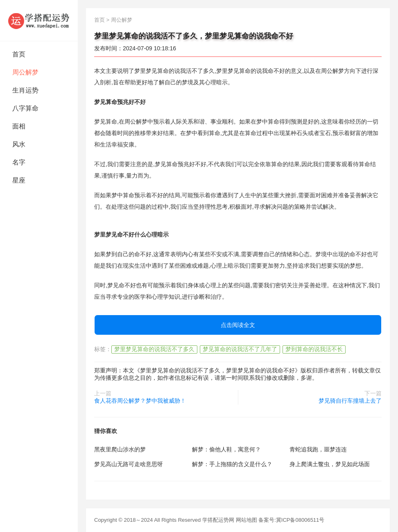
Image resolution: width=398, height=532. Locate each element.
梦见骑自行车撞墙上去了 (350, 401)
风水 (19, 144)
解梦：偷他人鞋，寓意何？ (226, 449)
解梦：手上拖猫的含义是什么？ (232, 464)
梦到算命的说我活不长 (314, 349)
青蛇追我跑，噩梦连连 (318, 449)
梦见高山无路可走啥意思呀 (129, 464)
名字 (19, 162)
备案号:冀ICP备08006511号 (291, 520)
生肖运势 (25, 90)
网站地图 (246, 520)
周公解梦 (25, 72)
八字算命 (25, 108)
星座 (19, 180)
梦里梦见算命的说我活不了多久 (154, 349)
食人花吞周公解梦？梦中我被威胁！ (140, 401)
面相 (19, 126)
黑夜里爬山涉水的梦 (120, 449)
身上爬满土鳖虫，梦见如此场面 (330, 464)
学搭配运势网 (218, 520)
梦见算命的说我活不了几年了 (240, 349)
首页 (19, 54)
